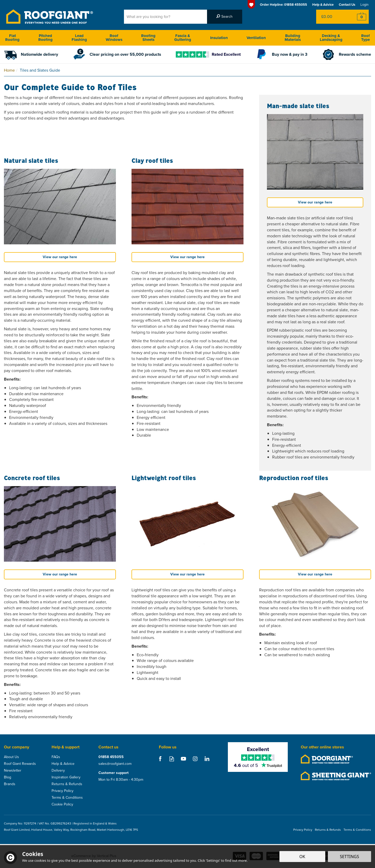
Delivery (58, 771)
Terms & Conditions (67, 798)
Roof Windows (114, 38)
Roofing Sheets (148, 38)
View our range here (60, 257)
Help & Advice (63, 764)
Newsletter (13, 771)
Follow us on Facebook (160, 759)
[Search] (165, 17)
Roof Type (365, 38)
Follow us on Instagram (195, 759)
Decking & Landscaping (331, 38)
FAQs (56, 757)
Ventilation (256, 38)
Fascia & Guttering (183, 38)
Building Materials (293, 38)
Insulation (219, 38)
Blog (8, 777)
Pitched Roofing (45, 38)
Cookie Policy (62, 804)
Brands (10, 784)
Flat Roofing (12, 38)
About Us (11, 757)
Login (364, 5)
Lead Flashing (79, 38)
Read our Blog (172, 759)
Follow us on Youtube (183, 759)
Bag (332, 17)
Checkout (358, 17)
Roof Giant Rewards (20, 764)
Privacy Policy (63, 791)
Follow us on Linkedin (207, 759)
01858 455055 (111, 757)
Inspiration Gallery (66, 777)
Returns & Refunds (67, 784)
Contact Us (347, 5)
